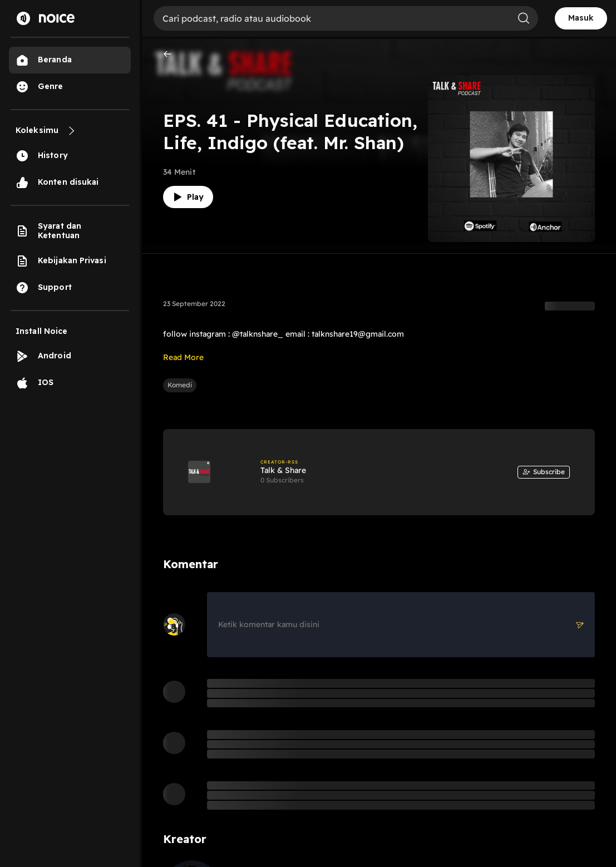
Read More (183, 357)
